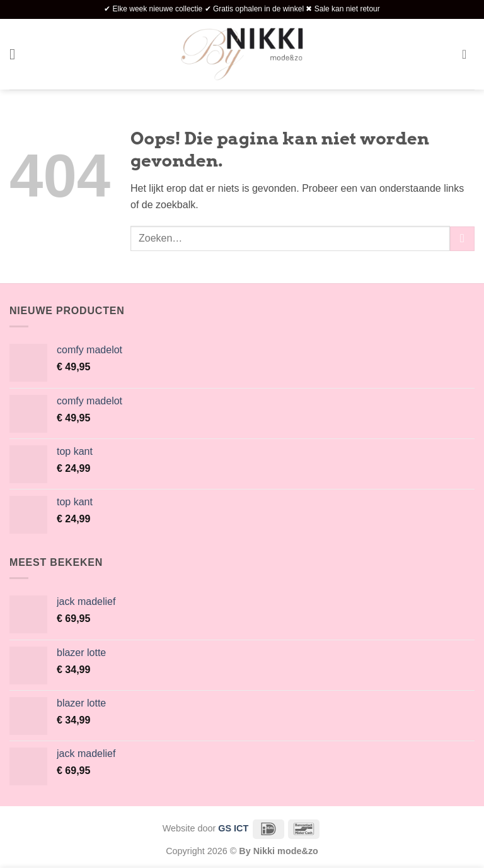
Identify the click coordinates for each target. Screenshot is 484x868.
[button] (17, 54)
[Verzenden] (462, 239)
